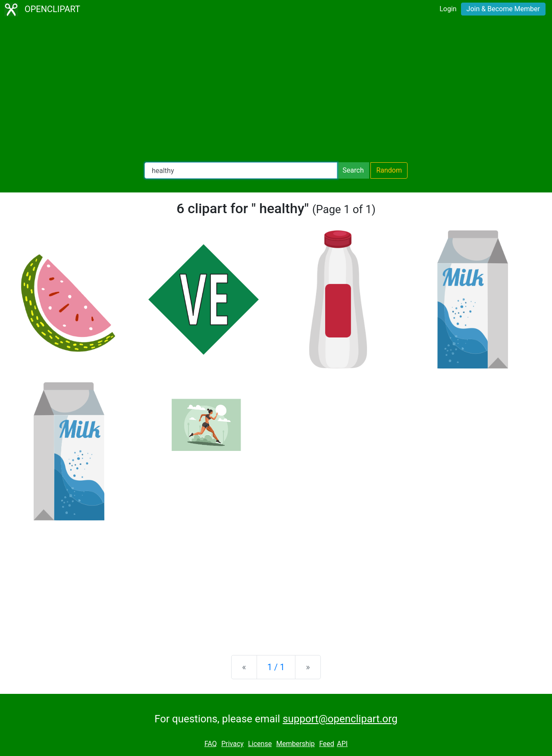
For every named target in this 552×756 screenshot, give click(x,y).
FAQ (211, 744)
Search (353, 170)
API (342, 744)
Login (448, 9)
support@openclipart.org (340, 719)
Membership (295, 744)
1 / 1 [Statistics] (276, 667)
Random (389, 170)
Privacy (232, 744)
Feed (327, 744)
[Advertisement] (276, 91)
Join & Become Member (503, 9)
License (260, 744)
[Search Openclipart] (241, 170)
